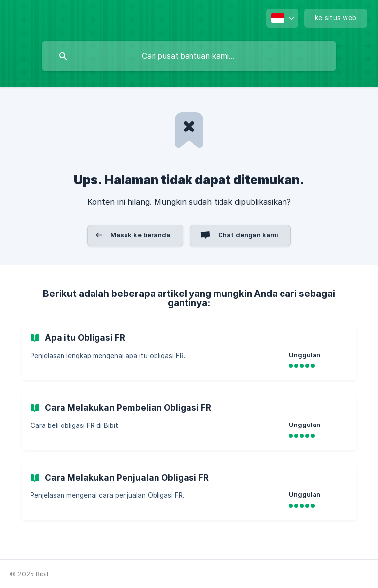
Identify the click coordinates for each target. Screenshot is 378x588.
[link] (189, 352)
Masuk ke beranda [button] (140, 235)
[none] (282, 18)
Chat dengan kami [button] (248, 235)
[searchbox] (189, 56)
